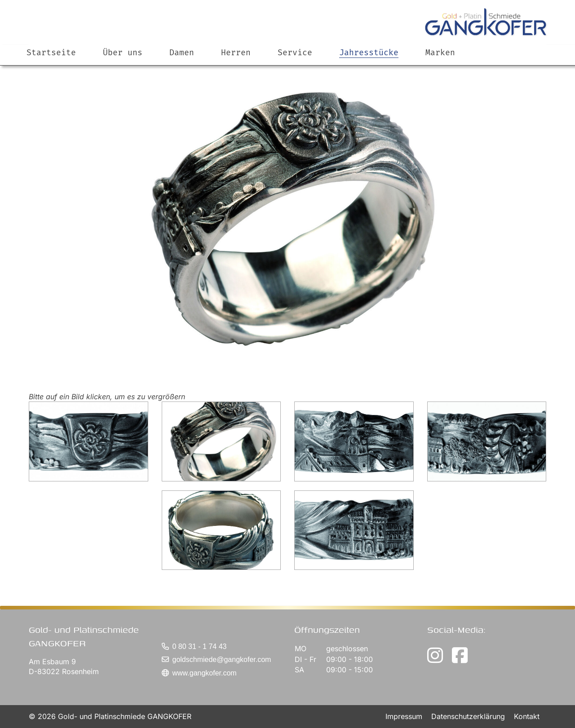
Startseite (51, 62)
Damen (182, 62)
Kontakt (527, 716)
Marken (440, 62)
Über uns (123, 62)
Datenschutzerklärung (469, 716)
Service (295, 62)
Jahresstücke (369, 62)
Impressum (405, 716)
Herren (236, 62)
